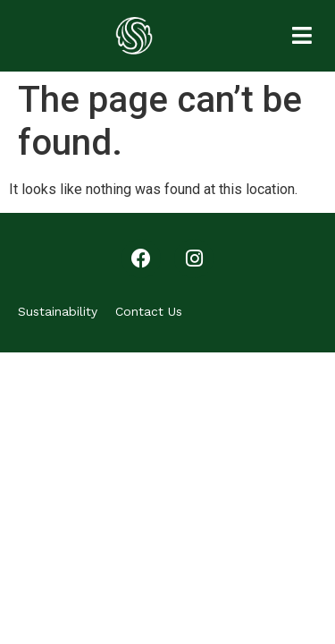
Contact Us (149, 311)
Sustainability (58, 311)
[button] (301, 36)
